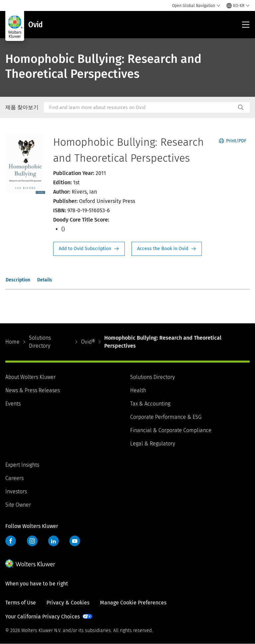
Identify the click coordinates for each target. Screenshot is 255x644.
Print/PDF (233, 141)
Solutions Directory (40, 342)
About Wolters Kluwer (31, 377)
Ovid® (88, 342)
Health (138, 390)
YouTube (75, 541)
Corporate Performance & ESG (166, 417)
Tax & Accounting (150, 404)
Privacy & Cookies (68, 603)
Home (12, 342)
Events (13, 404)
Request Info (89, 249)
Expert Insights (22, 465)
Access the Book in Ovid (167, 249)
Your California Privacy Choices (42, 617)
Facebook (11, 541)
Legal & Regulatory (153, 444)
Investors (16, 491)
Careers (14, 478)
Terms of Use (21, 603)
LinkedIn (53, 541)
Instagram (32, 541)
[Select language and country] (238, 6)
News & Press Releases (33, 390)
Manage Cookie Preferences (133, 603)
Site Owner (18, 505)
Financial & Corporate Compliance (171, 430)
